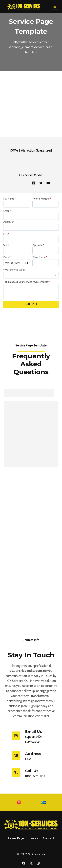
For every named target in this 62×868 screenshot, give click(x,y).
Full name (10, 199)
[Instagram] (38, 863)
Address (9, 222)
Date (7, 257)
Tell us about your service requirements (26, 282)
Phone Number (42, 199)
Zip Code (38, 245)
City (6, 234)
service (33, 838)
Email (7, 211)
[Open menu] (55, 7)
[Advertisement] (31, 104)
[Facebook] (24, 863)
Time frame (40, 257)
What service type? (15, 270)
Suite (6, 245)
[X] (31, 863)
